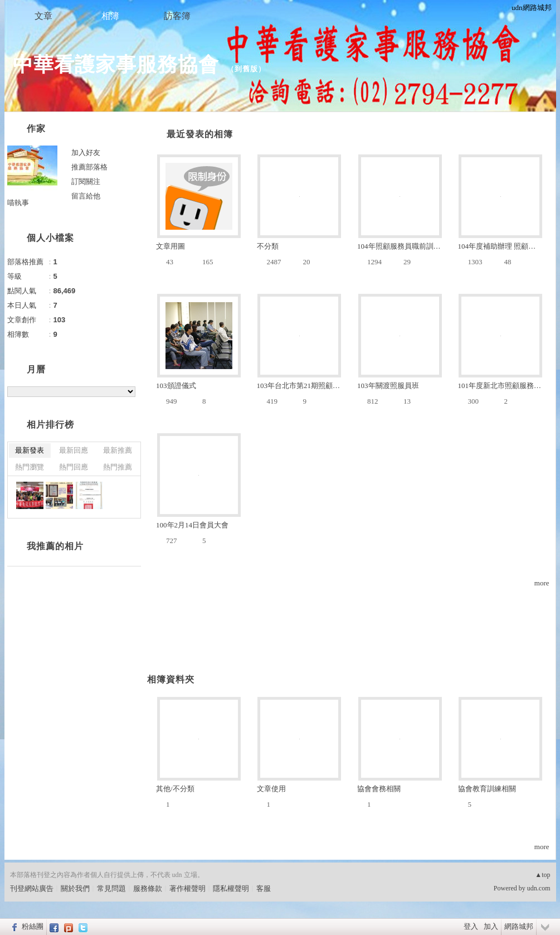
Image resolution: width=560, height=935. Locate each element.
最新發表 (30, 450)
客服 (264, 888)
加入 (491, 926)
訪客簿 (177, 16)
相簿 (110, 16)
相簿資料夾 (171, 679)
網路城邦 (519, 926)
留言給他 (86, 196)
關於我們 (75, 888)
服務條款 (148, 888)
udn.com (539, 888)
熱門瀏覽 (30, 467)
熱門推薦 (118, 467)
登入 (471, 926)
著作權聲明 (188, 888)
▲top (542, 875)
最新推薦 (118, 450)
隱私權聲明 (231, 888)
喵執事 (18, 203)
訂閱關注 (86, 181)
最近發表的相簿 (200, 134)
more (542, 583)
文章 (43, 16)
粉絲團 (33, 926)
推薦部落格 (89, 167)
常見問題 (111, 888)
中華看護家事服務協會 (116, 64)
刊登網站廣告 (32, 888)
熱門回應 (74, 467)
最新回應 (74, 450)
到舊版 (246, 69)
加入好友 (86, 152)
